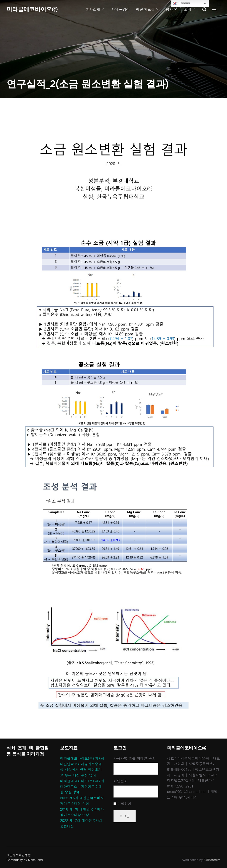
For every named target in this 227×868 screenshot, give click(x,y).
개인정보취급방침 (19, 855)
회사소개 (95, 9)
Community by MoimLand (25, 860)
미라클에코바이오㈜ (32, 9)
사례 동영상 (120, 9)
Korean (181, 3)
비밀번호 (120, 781)
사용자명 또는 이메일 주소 (134, 758)
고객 (190, 9)
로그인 (125, 816)
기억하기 (124, 804)
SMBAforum (212, 860)
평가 (172, 9)
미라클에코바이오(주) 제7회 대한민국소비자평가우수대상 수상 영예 (82, 786)
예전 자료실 (148, 9)
